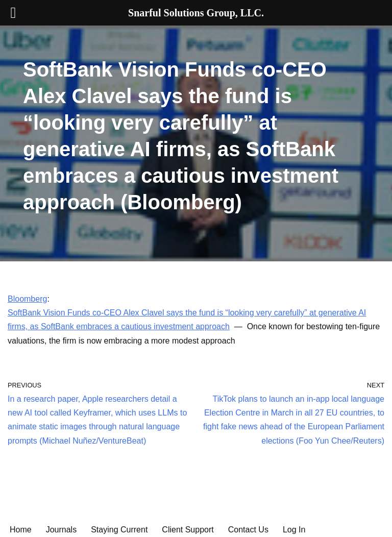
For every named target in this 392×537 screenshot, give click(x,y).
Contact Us (248, 530)
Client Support (188, 530)
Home (21, 530)
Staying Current (119, 530)
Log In (294, 530)
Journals (61, 530)
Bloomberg (27, 299)
